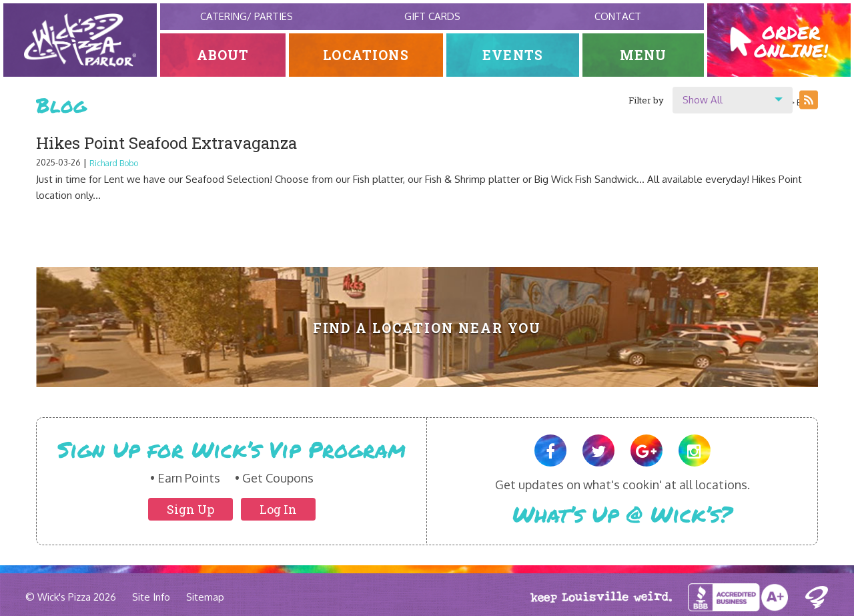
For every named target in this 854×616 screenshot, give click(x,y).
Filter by (646, 100)
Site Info (151, 597)
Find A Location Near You (427, 328)
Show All (703, 100)
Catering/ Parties (247, 16)
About (223, 55)
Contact (618, 16)
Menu (644, 55)
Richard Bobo (114, 163)
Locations (366, 55)
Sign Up (190, 509)
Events (513, 55)
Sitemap (205, 597)
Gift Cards (432, 16)
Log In (278, 509)
